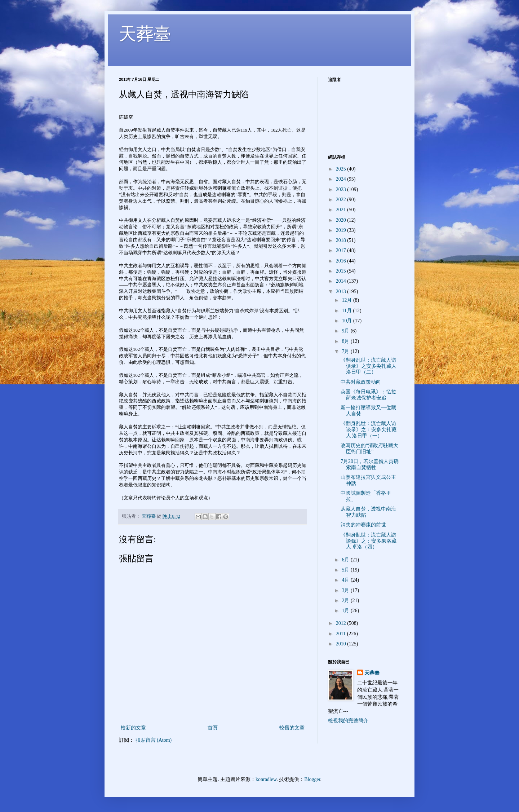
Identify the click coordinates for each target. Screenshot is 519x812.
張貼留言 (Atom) (154, 740)
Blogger (312, 779)
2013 (342, 292)
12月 (347, 300)
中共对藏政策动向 (361, 382)
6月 (346, 560)
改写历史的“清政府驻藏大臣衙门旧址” (369, 449)
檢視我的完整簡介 (348, 721)
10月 (347, 321)
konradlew (266, 779)
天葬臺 (145, 34)
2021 (342, 210)
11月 (347, 311)
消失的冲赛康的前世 (363, 525)
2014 (342, 281)
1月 (346, 611)
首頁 (213, 728)
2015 (342, 271)
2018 (342, 240)
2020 (342, 220)
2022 (342, 200)
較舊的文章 (292, 728)
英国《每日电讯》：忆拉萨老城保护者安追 (368, 395)
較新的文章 (133, 728)
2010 (342, 644)
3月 (346, 590)
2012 (342, 623)
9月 (346, 331)
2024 (342, 179)
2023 (342, 189)
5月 (346, 570)
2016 (342, 261)
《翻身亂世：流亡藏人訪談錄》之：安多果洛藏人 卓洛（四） (369, 541)
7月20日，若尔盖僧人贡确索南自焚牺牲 (370, 464)
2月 (346, 601)
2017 (342, 250)
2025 (342, 169)
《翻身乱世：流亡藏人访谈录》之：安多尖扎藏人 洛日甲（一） (369, 430)
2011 (341, 634)
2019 (342, 230)
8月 (346, 341)
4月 (346, 580)
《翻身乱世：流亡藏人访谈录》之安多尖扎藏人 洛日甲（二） (369, 366)
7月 (346, 351)
